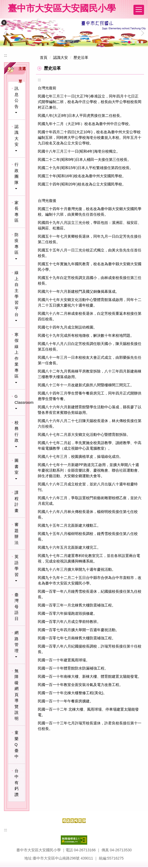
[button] (4, 23)
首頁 (44, 57)
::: (6, 55)
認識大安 (61, 57)
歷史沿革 (81, 57)
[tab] (129, 42)
